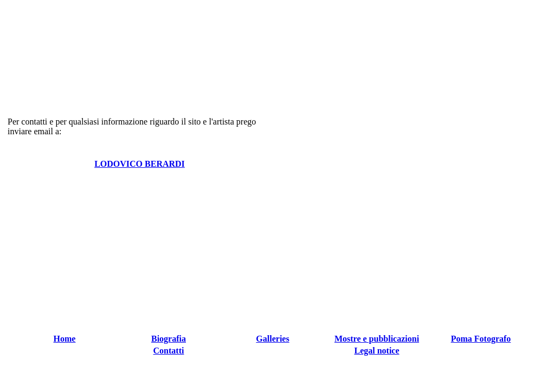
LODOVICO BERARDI (140, 164)
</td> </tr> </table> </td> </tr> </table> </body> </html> (273, 355)
